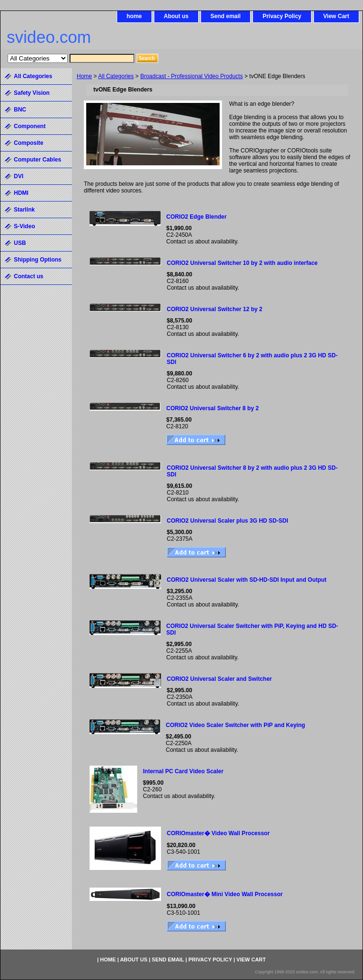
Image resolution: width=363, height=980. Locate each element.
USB (20, 243)
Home (84, 76)
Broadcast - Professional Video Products (191, 76)
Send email (226, 16)
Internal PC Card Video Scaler (183, 771)
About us (176, 16)
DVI (19, 176)
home (134, 16)
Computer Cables (37, 160)
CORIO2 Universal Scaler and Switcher (219, 679)
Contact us (29, 276)
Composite (29, 143)
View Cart (336, 16)
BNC (20, 110)
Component (30, 126)
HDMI (21, 193)
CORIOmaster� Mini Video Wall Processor (225, 894)
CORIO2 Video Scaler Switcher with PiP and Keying (235, 725)
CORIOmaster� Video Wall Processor (218, 833)
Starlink (24, 210)
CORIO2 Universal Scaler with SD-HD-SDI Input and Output (247, 580)
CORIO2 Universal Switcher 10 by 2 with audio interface (242, 263)
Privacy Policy (282, 16)
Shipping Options (38, 260)
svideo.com (49, 37)
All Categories (116, 76)
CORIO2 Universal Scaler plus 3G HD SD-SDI (227, 521)
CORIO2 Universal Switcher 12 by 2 (215, 309)
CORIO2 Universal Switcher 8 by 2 (212, 408)
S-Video (24, 226)
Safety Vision (32, 93)
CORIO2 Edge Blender (197, 217)
